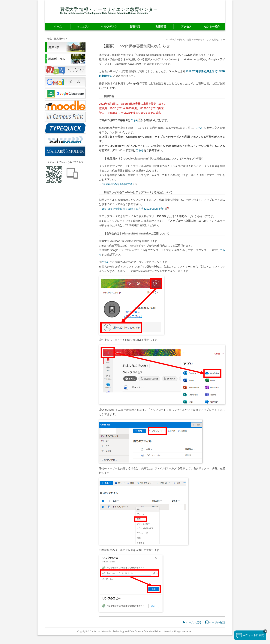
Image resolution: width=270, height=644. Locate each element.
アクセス (186, 26)
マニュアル (83, 26)
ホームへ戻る (192, 622)
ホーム (58, 26)
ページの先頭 (215, 622)
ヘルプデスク (109, 26)
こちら (200, 128)
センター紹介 (212, 26)
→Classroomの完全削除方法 (116, 184)
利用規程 (161, 26)
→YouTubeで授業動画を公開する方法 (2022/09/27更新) (132, 209)
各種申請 (135, 26)
